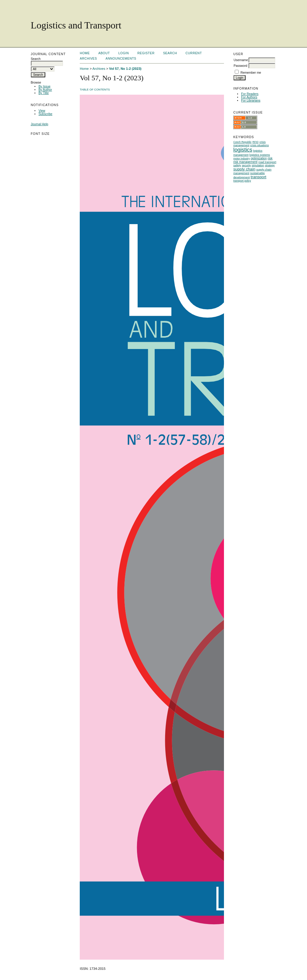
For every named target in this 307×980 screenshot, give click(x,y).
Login (124, 53)
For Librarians (251, 101)
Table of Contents (95, 89)
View (42, 111)
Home (85, 53)
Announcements (121, 59)
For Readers (250, 94)
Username (241, 60)
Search (170, 53)
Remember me (251, 73)
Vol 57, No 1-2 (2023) (125, 69)
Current (194, 53)
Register (146, 53)
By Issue (44, 86)
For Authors (249, 97)
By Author (45, 90)
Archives (88, 59)
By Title (43, 93)
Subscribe (45, 114)
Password (240, 66)
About (104, 53)
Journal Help (39, 124)
